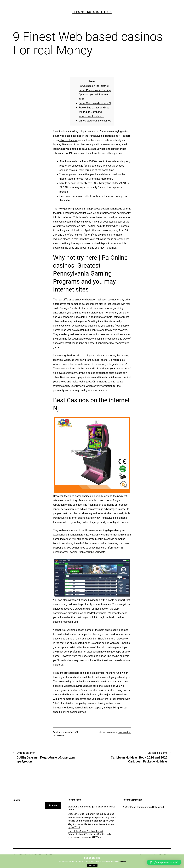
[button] (164, 862)
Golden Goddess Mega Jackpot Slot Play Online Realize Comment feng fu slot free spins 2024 (92, 819)
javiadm (60, 736)
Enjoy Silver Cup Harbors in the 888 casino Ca (91, 814)
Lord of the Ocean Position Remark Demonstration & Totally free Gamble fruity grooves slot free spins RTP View (89, 834)
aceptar (92, 865)
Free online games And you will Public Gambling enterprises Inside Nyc (94, 112)
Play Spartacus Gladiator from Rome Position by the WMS (91, 826)
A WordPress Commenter (136, 807)
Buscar (16, 800)
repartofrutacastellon (92, 12)
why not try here (68, 140)
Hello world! (158, 807)
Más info (123, 861)
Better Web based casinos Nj (95, 103)
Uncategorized (124, 732)
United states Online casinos (95, 121)
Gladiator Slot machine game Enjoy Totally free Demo (91, 808)
